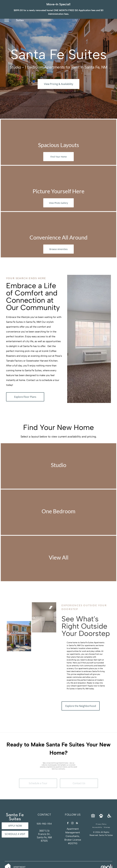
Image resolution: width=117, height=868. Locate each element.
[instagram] (72, 815)
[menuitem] (101, 815)
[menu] (7, 16)
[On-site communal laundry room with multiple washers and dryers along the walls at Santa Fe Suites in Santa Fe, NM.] (44, 609)
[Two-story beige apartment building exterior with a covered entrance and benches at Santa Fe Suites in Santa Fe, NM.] (19, 627)
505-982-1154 (44, 815)
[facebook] (68, 815)
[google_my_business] (77, 815)
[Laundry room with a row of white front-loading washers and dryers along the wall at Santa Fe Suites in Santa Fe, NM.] (19, 603)
